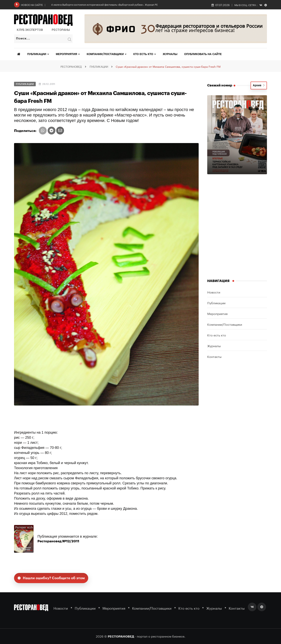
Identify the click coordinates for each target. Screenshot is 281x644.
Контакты (214, 356)
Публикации (37, 54)
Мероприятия (66, 54)
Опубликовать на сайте (203, 54)
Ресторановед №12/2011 (57, 541)
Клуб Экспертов (30, 30)
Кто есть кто (143, 54)
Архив (259, 85)
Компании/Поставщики (105, 54)
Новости (214, 292)
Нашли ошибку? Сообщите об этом (51, 578)
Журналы (170, 54)
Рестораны (61, 30)
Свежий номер (220, 85)
